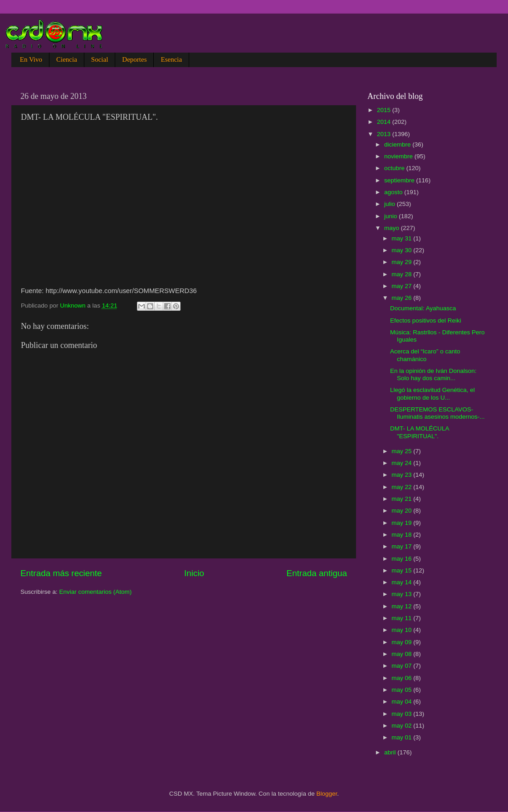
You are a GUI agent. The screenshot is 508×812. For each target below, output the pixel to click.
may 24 (402, 463)
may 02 (402, 726)
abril (391, 752)
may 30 (402, 250)
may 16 (402, 559)
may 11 (402, 618)
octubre (395, 168)
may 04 (402, 702)
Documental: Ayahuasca (423, 308)
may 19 (402, 523)
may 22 (402, 487)
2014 (385, 122)
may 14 (402, 582)
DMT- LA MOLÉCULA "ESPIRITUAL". (420, 432)
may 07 (402, 666)
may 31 (402, 238)
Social (100, 59)
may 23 (402, 475)
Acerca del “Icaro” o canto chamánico (425, 355)
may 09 (402, 642)
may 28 (402, 274)
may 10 (402, 630)
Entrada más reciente (61, 573)
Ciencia (67, 59)
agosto (394, 192)
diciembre (398, 144)
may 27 (402, 286)
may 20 (402, 511)
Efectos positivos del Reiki (426, 320)
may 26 (402, 298)
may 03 (402, 714)
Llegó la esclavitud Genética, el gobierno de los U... (432, 394)
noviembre (399, 156)
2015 (385, 110)
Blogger (327, 794)
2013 (385, 134)
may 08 (402, 654)
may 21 (402, 499)
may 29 (402, 262)
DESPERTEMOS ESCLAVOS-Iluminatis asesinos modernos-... (437, 413)
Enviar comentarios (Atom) (96, 592)
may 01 (402, 737)
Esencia (171, 59)
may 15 (402, 570)
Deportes (134, 59)
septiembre (400, 180)
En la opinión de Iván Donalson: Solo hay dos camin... (433, 374)
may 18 (402, 535)
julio (391, 204)
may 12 (402, 606)
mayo (393, 228)
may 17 (402, 546)
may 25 (402, 451)
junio (391, 216)
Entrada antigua (317, 573)
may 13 (402, 594)
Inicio (194, 573)
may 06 (402, 678)
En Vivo (31, 59)
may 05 (402, 690)
